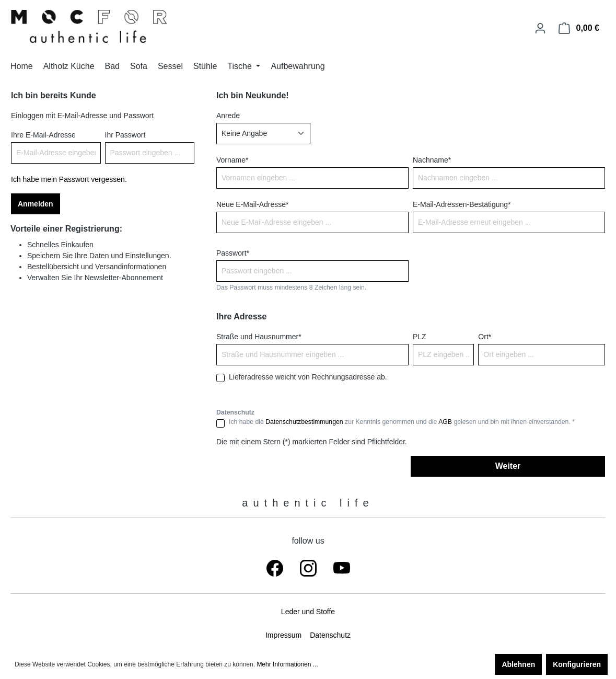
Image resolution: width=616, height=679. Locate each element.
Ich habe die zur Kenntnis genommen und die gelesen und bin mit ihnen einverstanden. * (402, 422)
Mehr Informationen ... (287, 664)
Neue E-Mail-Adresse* (253, 204)
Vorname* (232, 160)
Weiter (508, 466)
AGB (445, 422)
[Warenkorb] (579, 28)
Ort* (485, 337)
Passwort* (233, 253)
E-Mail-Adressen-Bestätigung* (462, 204)
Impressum (283, 635)
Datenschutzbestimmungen (304, 422)
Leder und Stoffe (308, 612)
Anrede (228, 116)
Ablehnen (518, 664)
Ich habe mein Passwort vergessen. (69, 179)
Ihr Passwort (125, 135)
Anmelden (36, 204)
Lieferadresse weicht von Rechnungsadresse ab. (308, 377)
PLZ (420, 337)
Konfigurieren (577, 664)
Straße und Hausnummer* (259, 337)
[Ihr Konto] (540, 28)
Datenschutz (330, 635)
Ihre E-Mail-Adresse (43, 135)
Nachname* (432, 160)
